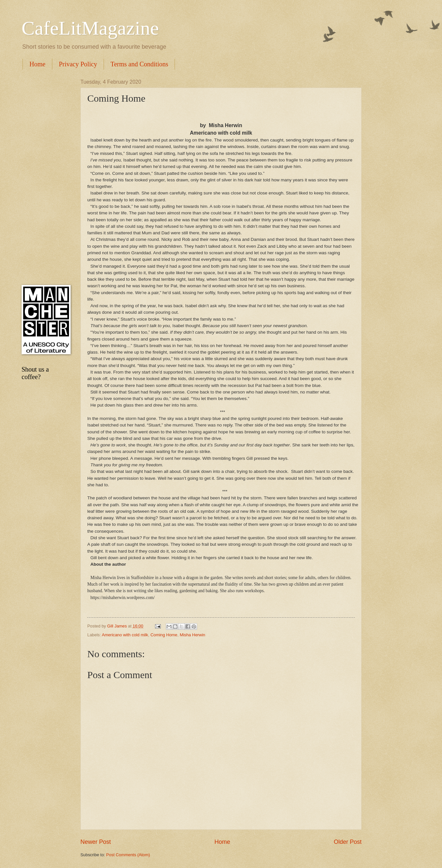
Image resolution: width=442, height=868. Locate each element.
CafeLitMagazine (90, 28)
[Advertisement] (44, 177)
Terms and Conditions (139, 64)
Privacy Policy (78, 64)
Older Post (348, 842)
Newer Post (96, 842)
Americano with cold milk (125, 635)
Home (37, 64)
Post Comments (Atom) (128, 855)
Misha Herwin (193, 635)
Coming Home (164, 635)
